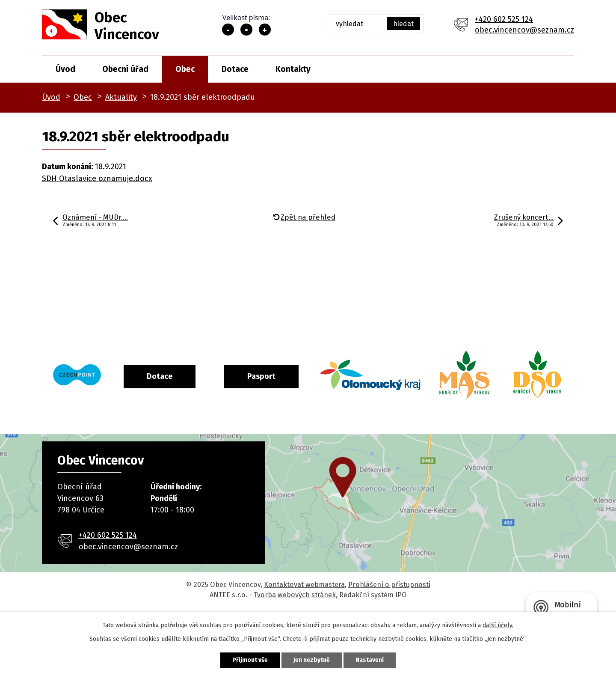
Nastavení (370, 660)
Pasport (296, 376)
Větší (265, 30)
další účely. (498, 625)
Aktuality (121, 97)
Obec (185, 69)
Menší (228, 30)
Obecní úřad (125, 69)
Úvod (65, 69)
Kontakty (293, 69)
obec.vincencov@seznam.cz (524, 30)
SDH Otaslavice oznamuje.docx (97, 179)
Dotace (235, 69)
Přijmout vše (250, 660)
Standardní (246, 30)
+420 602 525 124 (504, 19)
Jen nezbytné (312, 660)
